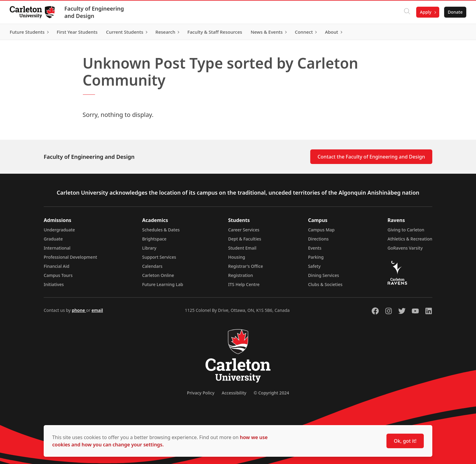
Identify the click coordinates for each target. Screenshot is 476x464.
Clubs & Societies (325, 284)
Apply (426, 12)
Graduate (53, 239)
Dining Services (324, 275)
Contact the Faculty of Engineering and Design (371, 157)
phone (79, 310)
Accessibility (234, 393)
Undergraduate (59, 230)
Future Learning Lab (163, 284)
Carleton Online (158, 275)
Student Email (242, 248)
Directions (318, 239)
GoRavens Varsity (405, 248)
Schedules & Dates (161, 230)
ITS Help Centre (244, 284)
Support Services (159, 257)
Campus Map (321, 230)
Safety (314, 266)
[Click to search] (407, 12)
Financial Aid (56, 266)
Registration (241, 275)
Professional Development (70, 257)
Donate (455, 12)
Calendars (152, 266)
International (57, 248)
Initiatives (54, 284)
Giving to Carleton (406, 230)
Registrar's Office (246, 266)
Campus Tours (58, 275)
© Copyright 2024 (271, 393)
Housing (237, 257)
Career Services (244, 230)
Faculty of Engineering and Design (94, 12)
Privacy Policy (201, 393)
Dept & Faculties (245, 239)
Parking (316, 257)
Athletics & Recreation (410, 239)
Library (149, 248)
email (97, 310)
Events (315, 248)
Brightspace (154, 239)
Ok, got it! (405, 441)
